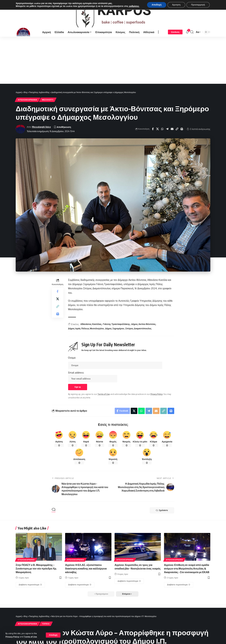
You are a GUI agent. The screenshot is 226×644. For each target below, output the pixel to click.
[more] (158, 37)
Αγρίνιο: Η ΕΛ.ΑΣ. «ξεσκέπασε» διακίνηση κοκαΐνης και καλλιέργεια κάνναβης (86, 573)
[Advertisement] (113, 65)
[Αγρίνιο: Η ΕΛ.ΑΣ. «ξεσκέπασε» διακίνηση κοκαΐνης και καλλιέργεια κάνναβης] (80, 589)
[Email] (172, 134)
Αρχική (19, 97)
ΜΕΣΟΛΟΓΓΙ (48, 104)
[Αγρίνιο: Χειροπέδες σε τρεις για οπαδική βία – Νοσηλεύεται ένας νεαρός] (129, 586)
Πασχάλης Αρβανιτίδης (39, 97)
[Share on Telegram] (167, 134)
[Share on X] (158, 134)
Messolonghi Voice (41, 131)
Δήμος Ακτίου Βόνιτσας (143, 329)
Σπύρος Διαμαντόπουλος (139, 333)
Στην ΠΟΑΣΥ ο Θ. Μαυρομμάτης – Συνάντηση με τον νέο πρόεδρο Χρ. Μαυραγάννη (36, 573)
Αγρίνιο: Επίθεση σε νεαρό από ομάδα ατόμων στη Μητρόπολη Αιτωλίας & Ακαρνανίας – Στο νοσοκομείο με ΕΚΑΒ (187, 573)
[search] (192, 37)
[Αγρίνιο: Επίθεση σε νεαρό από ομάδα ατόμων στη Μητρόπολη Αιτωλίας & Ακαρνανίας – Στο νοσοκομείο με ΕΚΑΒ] (179, 589)
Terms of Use (30, 637)
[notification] (187, 37)
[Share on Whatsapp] (162, 134)
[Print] (182, 134)
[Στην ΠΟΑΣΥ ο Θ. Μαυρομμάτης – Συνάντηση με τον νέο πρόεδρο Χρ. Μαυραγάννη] (30, 589)
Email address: (93, 381)
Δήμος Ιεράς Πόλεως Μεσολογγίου (86, 333)
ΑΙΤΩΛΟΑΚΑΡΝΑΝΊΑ (28, 104)
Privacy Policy (12, 637)
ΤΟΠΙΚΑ (46, 628)
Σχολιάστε (162, 515)
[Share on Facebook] (153, 134)
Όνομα (72, 362)
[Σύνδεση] (175, 37)
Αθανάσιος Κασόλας (91, 329)
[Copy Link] (177, 134)
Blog (26, 97)
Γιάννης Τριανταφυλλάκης (116, 329)
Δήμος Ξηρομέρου (115, 333)
